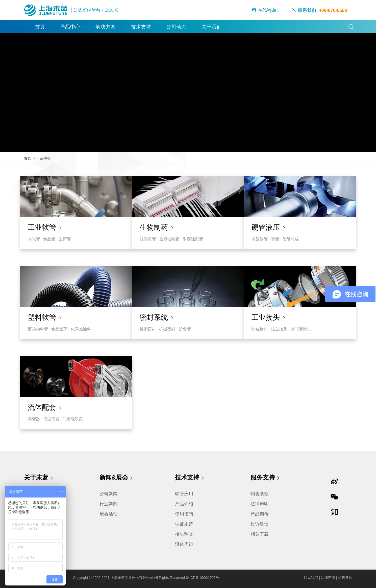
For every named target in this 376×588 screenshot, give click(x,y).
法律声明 (260, 504)
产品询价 (260, 514)
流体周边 (184, 544)
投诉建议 (260, 524)
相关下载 (260, 534)
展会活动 (109, 514)
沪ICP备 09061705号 (203, 578)
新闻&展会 (117, 478)
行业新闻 (109, 504)
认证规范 (184, 524)
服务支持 (265, 478)
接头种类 (184, 534)
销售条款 (260, 494)
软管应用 (184, 494)
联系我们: (319, 10)
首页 (33, 27)
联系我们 (311, 578)
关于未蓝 (39, 478)
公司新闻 (109, 494)
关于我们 (205, 27)
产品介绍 (184, 504)
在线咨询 (264, 10)
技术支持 (134, 27)
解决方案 (98, 27)
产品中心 (63, 27)
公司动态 (169, 27)
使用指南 (184, 514)
